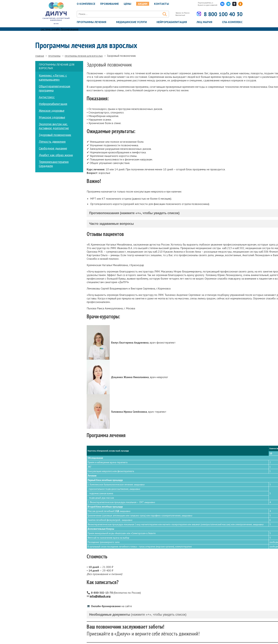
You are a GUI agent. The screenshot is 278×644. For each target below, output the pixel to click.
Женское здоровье (52, 111)
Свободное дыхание (53, 148)
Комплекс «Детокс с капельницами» (53, 77)
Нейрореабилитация (172, 22)
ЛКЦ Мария (204, 22)
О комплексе (86, 4)
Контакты (162, 4)
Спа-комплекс (232, 22)
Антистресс (47, 97)
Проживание (109, 4)
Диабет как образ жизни (56, 155)
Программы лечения (91, 22)
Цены (127, 4)
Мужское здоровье (52, 117)
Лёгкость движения (52, 142)
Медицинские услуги (131, 22)
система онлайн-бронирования (59, 29)
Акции (143, 4)
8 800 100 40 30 (221, 14)
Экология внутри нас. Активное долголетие (54, 126)
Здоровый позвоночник (55, 135)
